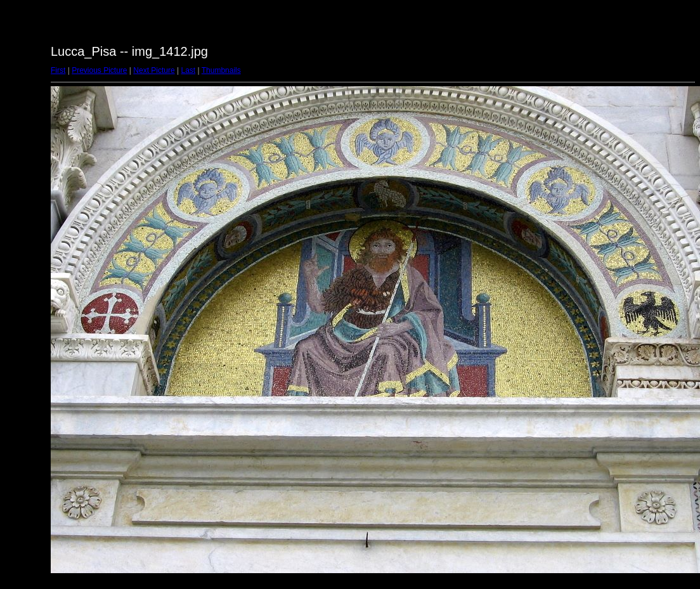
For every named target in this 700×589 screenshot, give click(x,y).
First (58, 70)
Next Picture (154, 70)
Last (188, 70)
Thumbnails (221, 70)
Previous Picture (99, 70)
